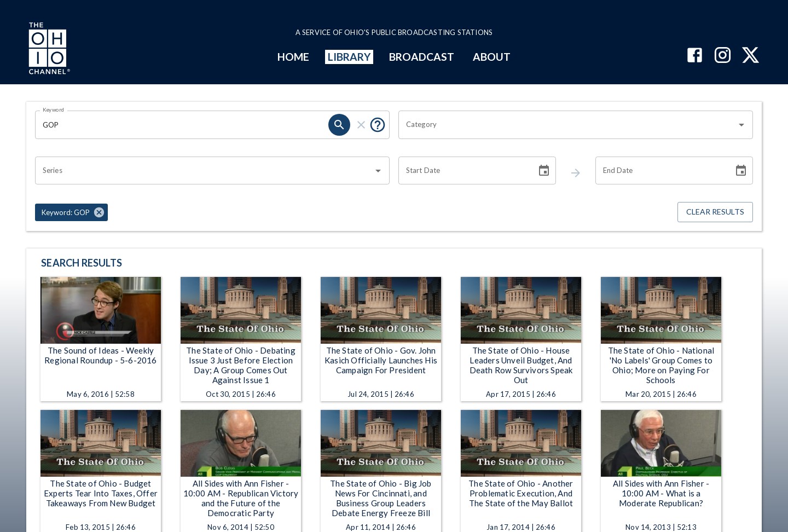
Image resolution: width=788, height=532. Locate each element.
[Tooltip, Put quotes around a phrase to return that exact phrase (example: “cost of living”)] (378, 125)
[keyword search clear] (361, 125)
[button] (71, 212)
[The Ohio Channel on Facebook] (695, 56)
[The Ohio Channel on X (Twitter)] (751, 56)
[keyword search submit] (339, 125)
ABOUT (492, 57)
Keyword (54, 109)
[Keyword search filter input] (182, 125)
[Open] (741, 125)
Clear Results (715, 212)
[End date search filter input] (660, 171)
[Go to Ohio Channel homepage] (48, 50)
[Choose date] (544, 171)
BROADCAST (422, 57)
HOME (293, 57)
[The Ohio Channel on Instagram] (723, 56)
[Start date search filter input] (463, 171)
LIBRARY (349, 57)
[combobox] (567, 125)
